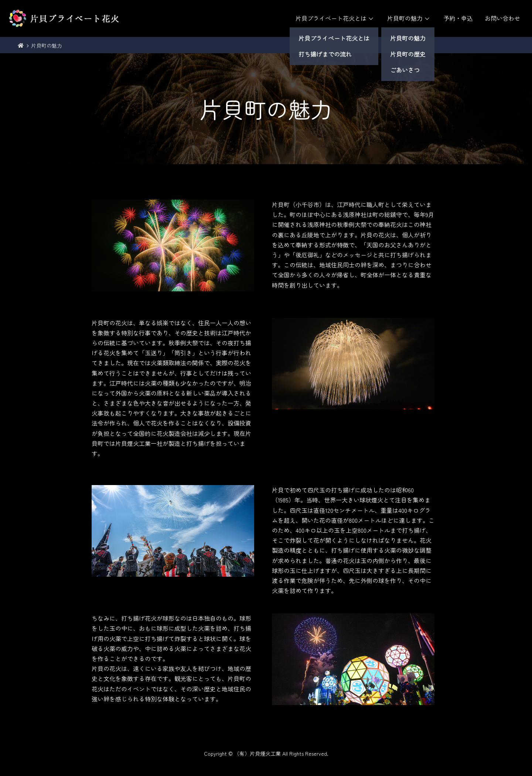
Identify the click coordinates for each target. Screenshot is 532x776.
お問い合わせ (502, 18)
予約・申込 (458, 18)
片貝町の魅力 (405, 18)
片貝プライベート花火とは (331, 18)
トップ (21, 46)
